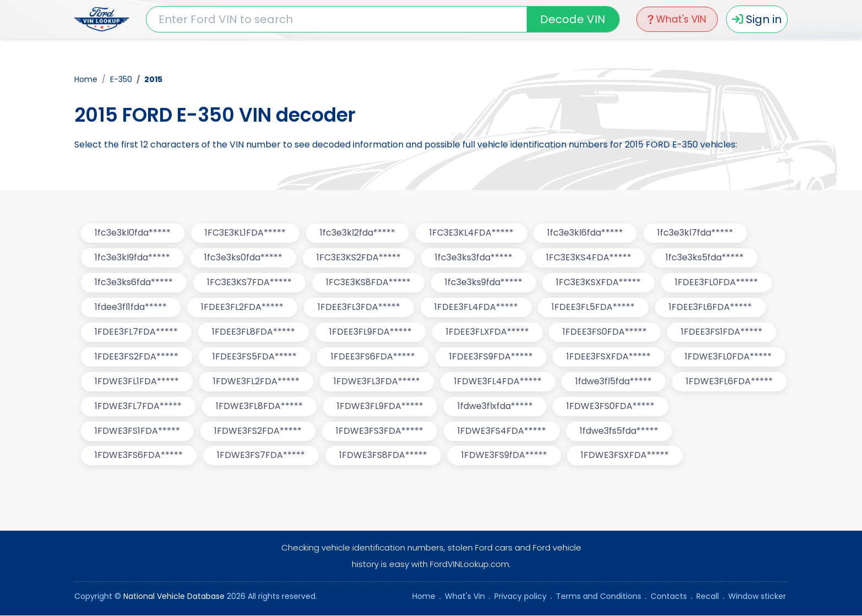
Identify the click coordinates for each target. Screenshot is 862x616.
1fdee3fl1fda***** (131, 307)
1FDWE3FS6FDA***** (139, 456)
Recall (708, 597)
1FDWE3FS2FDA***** (258, 431)
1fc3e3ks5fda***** (705, 258)
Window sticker (757, 597)
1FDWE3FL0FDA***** (729, 357)
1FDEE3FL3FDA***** (359, 307)
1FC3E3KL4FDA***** (471, 233)
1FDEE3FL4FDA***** (476, 307)
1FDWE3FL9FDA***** (380, 407)
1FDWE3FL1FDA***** (137, 382)
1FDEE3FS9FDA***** (491, 357)
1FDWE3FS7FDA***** (261, 456)
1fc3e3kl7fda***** (696, 233)
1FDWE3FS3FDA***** (380, 431)
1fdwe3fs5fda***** (620, 431)
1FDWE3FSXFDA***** (625, 456)
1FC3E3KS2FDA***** (359, 258)
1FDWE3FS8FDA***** (383, 456)
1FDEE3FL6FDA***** (711, 307)
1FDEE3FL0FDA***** (717, 283)
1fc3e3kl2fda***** (358, 233)
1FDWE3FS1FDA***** (137, 431)
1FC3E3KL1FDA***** (245, 233)
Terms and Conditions (599, 597)
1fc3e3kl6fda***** (586, 233)
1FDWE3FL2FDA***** (256, 382)
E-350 (121, 79)
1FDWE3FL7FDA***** (138, 407)
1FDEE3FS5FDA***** (255, 357)
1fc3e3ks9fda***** (484, 283)
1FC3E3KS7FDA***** (249, 283)
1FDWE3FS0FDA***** (611, 407)
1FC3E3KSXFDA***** (599, 283)
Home (86, 79)
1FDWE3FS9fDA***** (504, 456)
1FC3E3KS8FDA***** (368, 283)
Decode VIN (573, 19)
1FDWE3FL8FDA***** (259, 407)
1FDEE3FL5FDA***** (594, 307)
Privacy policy (520, 597)
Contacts (669, 597)
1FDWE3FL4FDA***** (498, 382)
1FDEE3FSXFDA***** (609, 357)
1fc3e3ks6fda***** (134, 283)
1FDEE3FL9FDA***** (370, 332)
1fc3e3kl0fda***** (133, 233)
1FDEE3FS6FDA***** (373, 357)
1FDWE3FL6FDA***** (730, 382)
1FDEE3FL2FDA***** (242, 307)
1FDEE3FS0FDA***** (605, 332)
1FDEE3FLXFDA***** (487, 332)
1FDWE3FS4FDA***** (502, 431)
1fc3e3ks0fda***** (243, 258)
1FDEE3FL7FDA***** (136, 332)
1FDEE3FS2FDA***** (137, 357)
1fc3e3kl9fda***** (132, 258)
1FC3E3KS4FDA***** (589, 258)
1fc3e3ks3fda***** (474, 258)
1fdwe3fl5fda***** (614, 382)
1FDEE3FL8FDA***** (253, 332)
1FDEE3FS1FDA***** (722, 332)
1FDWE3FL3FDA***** (377, 382)
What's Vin (465, 597)
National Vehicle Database (174, 597)
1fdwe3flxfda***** (495, 407)
